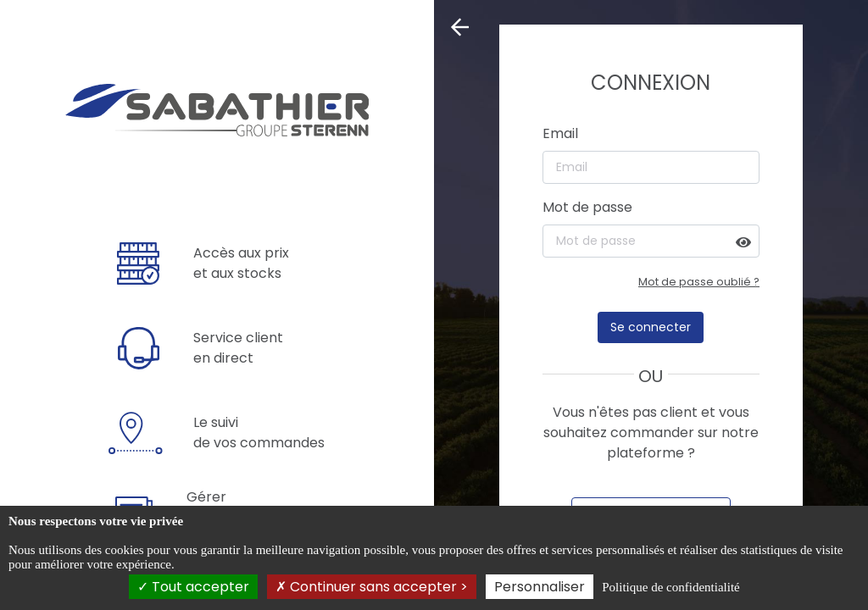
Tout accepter (193, 587)
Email (560, 133)
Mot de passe (587, 207)
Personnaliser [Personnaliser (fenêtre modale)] (540, 587)
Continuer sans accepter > (372, 587)
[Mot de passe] (651, 241)
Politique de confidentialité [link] (670, 587)
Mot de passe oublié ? (699, 282)
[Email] (651, 167)
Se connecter (651, 327)
